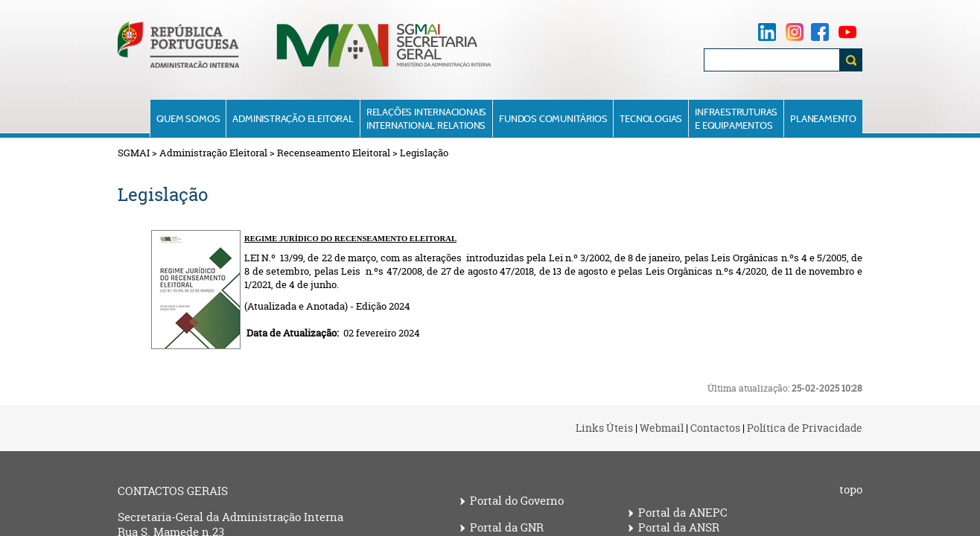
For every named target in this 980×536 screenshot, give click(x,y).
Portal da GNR (507, 528)
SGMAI (134, 153)
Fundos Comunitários (553, 118)
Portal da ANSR (679, 528)
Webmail (662, 428)
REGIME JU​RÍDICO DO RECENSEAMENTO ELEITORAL (350, 239)
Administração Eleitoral (293, 118)
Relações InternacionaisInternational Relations (426, 118)
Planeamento (823, 118)
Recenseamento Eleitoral (334, 153)
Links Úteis (604, 428)
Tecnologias (651, 118)
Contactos (715, 428)
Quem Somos (188, 118)
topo (851, 490)
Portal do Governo (517, 501)
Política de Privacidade (805, 428)
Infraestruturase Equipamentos (736, 118)
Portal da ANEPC (683, 513)
